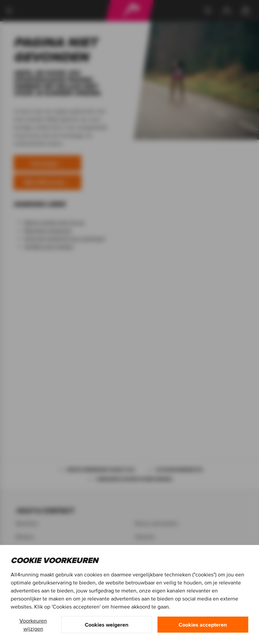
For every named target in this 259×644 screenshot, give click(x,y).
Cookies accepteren (203, 625)
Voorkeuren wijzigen (33, 625)
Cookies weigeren (107, 625)
